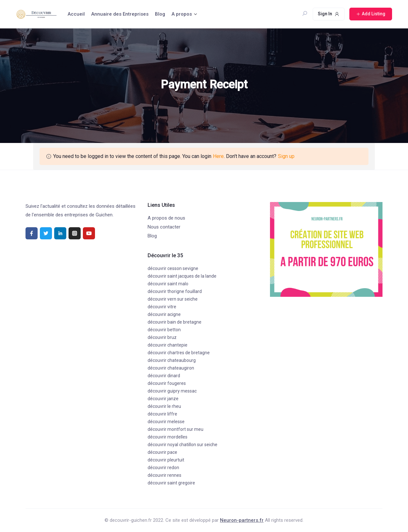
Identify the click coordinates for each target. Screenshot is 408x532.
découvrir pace (162, 452)
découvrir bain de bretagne (175, 322)
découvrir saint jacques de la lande (182, 276)
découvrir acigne (164, 314)
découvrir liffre (162, 414)
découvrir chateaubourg (172, 360)
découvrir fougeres (167, 383)
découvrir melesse (166, 422)
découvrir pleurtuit (166, 460)
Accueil (76, 14)
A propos (182, 14)
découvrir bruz (162, 337)
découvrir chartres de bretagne (179, 353)
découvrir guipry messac (172, 391)
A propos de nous (166, 218)
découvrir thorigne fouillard (175, 291)
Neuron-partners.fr (242, 520)
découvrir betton (164, 330)
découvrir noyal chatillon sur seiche (182, 445)
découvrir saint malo (168, 284)
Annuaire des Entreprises (120, 14)
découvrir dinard (164, 376)
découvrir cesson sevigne (173, 268)
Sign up (286, 156)
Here (218, 156)
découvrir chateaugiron (171, 368)
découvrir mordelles (168, 437)
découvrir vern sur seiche (173, 299)
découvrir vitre (162, 307)
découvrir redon (163, 468)
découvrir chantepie (168, 345)
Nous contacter (164, 227)
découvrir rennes (164, 475)
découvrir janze (163, 399)
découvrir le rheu (164, 406)
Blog (160, 14)
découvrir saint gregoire (171, 483)
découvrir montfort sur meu (175, 429)
